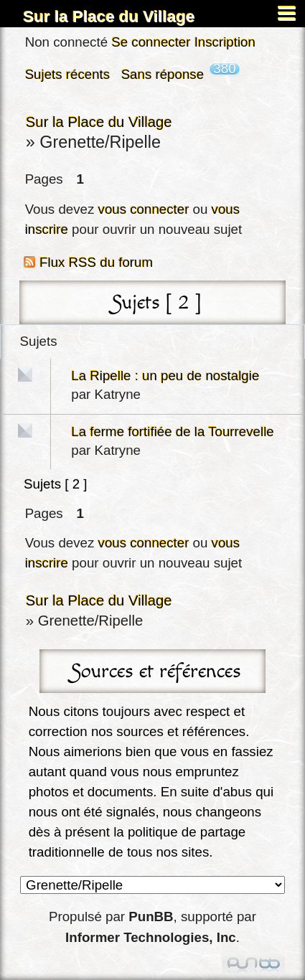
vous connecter (144, 209)
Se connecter (151, 42)
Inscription (225, 42)
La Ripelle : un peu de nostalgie (165, 376)
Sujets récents (68, 74)
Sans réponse (163, 74)
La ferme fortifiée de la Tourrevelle (172, 432)
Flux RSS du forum (96, 262)
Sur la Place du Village (109, 17)
